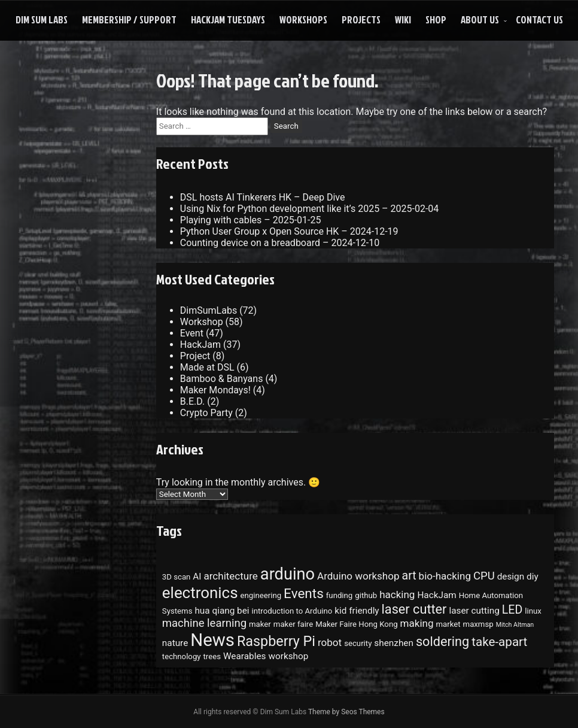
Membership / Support (129, 19)
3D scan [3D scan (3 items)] (177, 577)
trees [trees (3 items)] (212, 656)
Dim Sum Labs (42, 19)
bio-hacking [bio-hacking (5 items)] (445, 576)
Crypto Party (206, 413)
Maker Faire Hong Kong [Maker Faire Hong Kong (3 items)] (356, 624)
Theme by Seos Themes (346, 712)
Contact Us (539, 19)
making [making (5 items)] (417, 623)
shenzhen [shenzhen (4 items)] (394, 643)
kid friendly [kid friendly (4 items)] (357, 611)
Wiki (403, 19)
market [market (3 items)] (448, 624)
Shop (436, 19)
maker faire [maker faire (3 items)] (293, 624)
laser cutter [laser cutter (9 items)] (414, 609)
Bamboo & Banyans (222, 379)
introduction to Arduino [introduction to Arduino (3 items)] (292, 611)
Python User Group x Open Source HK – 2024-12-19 (289, 231)
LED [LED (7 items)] (512, 610)
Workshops (303, 19)
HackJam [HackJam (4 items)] (436, 595)
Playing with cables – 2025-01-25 (251, 220)
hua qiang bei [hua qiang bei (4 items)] (222, 611)
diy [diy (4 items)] (533, 577)
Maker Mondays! (215, 390)
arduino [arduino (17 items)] (288, 574)
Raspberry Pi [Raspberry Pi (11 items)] (276, 641)
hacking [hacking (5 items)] (397, 594)
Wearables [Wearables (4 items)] (244, 656)
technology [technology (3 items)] (182, 656)
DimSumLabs (209, 310)
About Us (480, 19)
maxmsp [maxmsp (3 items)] (478, 624)
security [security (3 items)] (358, 643)
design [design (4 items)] (511, 577)
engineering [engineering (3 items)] (261, 595)
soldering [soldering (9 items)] (442, 641)
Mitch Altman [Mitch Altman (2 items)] (515, 625)
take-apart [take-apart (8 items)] (499, 642)
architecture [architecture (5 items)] (231, 576)
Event (192, 333)
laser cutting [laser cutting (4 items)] (474, 611)
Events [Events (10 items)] (304, 594)
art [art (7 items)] (409, 576)
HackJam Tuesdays (228, 19)
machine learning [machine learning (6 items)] (204, 623)
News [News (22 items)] (212, 640)
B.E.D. (192, 401)
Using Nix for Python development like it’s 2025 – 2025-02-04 (310, 209)
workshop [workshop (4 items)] (288, 656)
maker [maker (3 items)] (260, 624)
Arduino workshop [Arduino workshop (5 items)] (358, 576)
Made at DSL (207, 367)
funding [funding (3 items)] (340, 595)
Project (195, 356)
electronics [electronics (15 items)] (200, 593)
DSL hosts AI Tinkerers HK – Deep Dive (263, 197)
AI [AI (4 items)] (197, 577)
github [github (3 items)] (366, 595)
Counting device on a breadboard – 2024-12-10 (280, 243)
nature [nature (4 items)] (175, 643)
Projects (361, 19)
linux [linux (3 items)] (533, 611)
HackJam (200, 345)
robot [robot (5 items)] (330, 642)
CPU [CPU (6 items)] (484, 576)
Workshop (202, 322)
